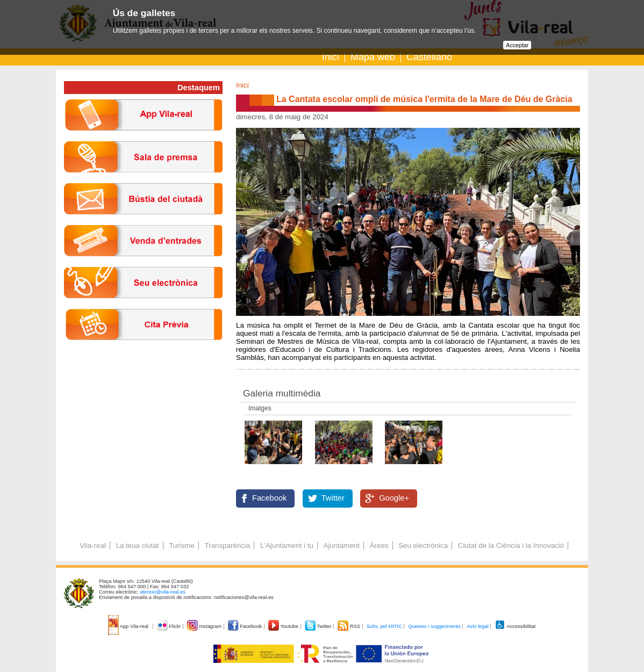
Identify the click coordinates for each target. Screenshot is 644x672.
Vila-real (93, 545)
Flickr (170, 626)
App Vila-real (129, 626)
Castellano (429, 57)
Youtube (284, 626)
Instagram (205, 626)
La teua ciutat (137, 545)
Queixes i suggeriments (434, 626)
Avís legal (477, 626)
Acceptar (517, 45)
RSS (349, 626)
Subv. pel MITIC (384, 626)
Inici (331, 57)
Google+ (394, 498)
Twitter (333, 498)
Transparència (228, 545)
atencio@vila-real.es (163, 592)
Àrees (379, 545)
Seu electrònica (423, 545)
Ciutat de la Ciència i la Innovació (511, 545)
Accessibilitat (515, 626)
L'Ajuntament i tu (287, 545)
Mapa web (373, 57)
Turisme (182, 545)
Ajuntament (342, 545)
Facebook (269, 498)
